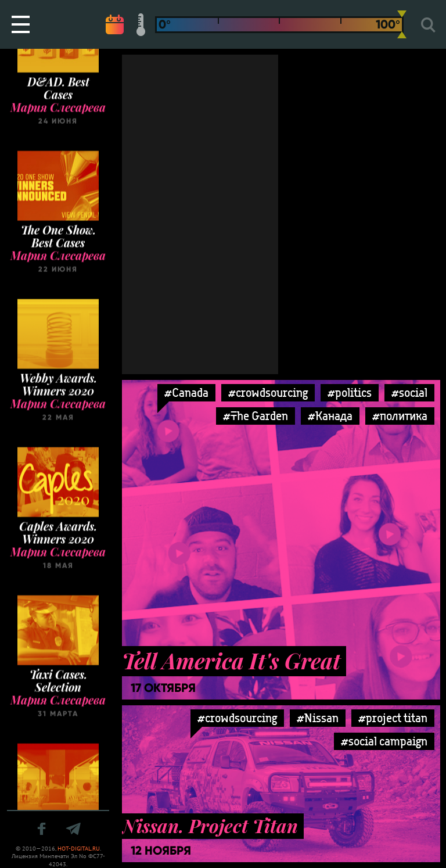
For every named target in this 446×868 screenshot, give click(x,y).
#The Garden (256, 416)
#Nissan (318, 718)
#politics (350, 392)
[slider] (402, 24)
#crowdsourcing (268, 392)
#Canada (186, 392)
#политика (400, 416)
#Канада (330, 416)
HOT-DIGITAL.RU (79, 849)
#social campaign (384, 741)
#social (409, 392)
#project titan (393, 718)
